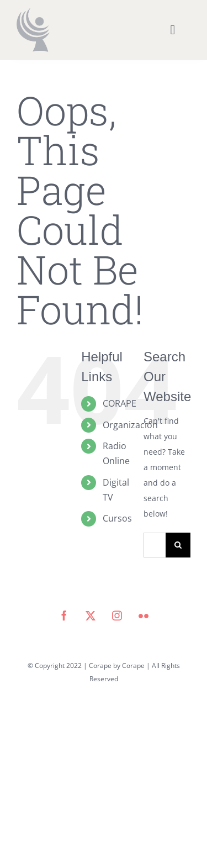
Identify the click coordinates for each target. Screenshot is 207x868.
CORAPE (120, 403)
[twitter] (91, 616)
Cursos (117, 518)
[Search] (178, 545)
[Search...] (155, 545)
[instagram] (117, 616)
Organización (130, 425)
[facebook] (64, 616)
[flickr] (144, 616)
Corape (133, 666)
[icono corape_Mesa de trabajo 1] (33, 12)
